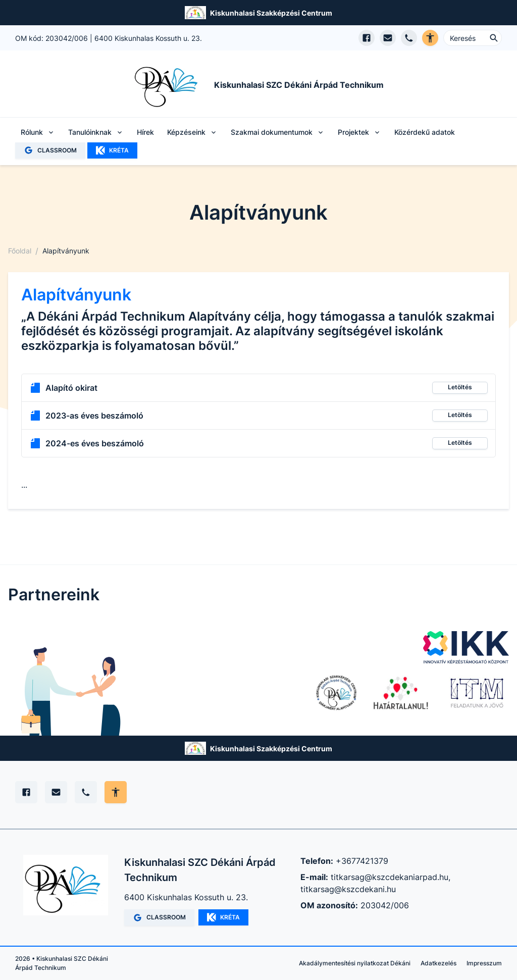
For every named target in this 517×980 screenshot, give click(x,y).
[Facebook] (26, 792)
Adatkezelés (438, 963)
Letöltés (460, 387)
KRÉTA (112, 150)
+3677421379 (362, 861)
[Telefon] (86, 792)
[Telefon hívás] (409, 38)
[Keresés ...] (473, 38)
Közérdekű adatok (425, 132)
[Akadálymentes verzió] (430, 38)
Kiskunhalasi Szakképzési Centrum (271, 13)
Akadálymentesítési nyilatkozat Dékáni (355, 963)
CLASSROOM (50, 150)
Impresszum (484, 963)
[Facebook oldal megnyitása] (367, 38)
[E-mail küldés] (388, 38)
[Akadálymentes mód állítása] (116, 792)
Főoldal (20, 251)
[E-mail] (56, 792)
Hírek (145, 132)
